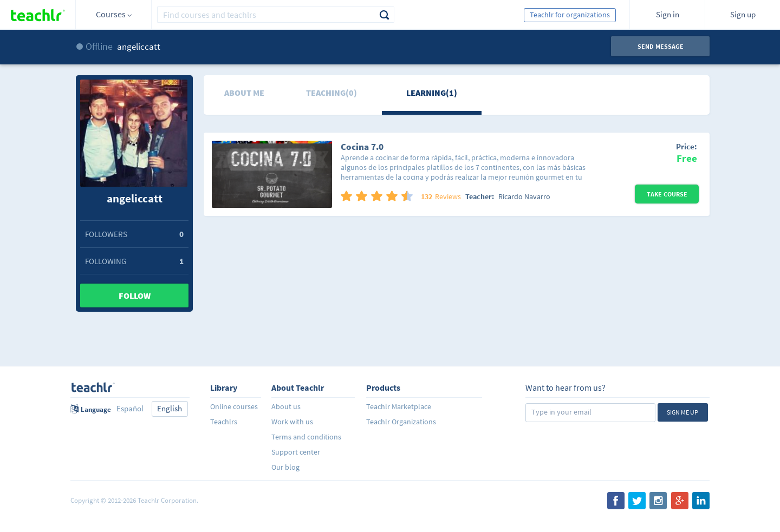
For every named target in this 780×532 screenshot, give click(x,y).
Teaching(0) (331, 93)
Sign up (743, 14)
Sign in (668, 14)
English (170, 408)
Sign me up (682, 412)
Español (130, 408)
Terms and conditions (306, 437)
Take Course (667, 194)
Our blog (285, 467)
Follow (135, 295)
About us (286, 406)
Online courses (234, 406)
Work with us (292, 422)
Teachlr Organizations (401, 422)
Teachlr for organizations (570, 15)
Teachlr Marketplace (399, 406)
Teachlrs (224, 422)
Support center (296, 452)
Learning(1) (432, 93)
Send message (661, 46)
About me (244, 93)
